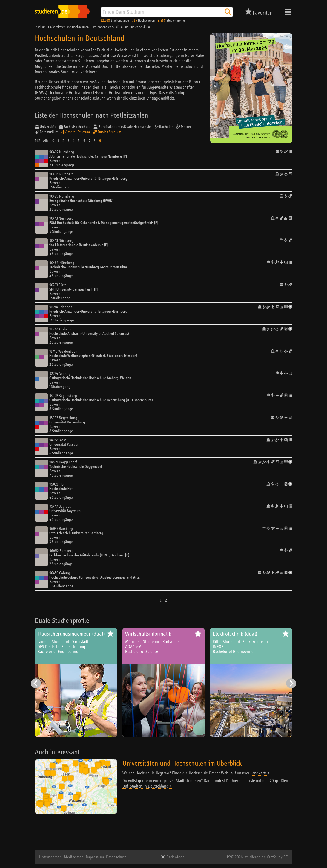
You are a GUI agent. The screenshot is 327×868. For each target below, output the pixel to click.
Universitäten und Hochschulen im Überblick (182, 763)
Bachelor (152, 66)
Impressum (95, 857)
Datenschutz (116, 857)
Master (167, 66)
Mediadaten (74, 857)
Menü (288, 12)
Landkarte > (260, 773)
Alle (46, 141)
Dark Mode (175, 857)
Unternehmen (50, 857)
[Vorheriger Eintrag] (36, 683)
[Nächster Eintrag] (291, 683)
